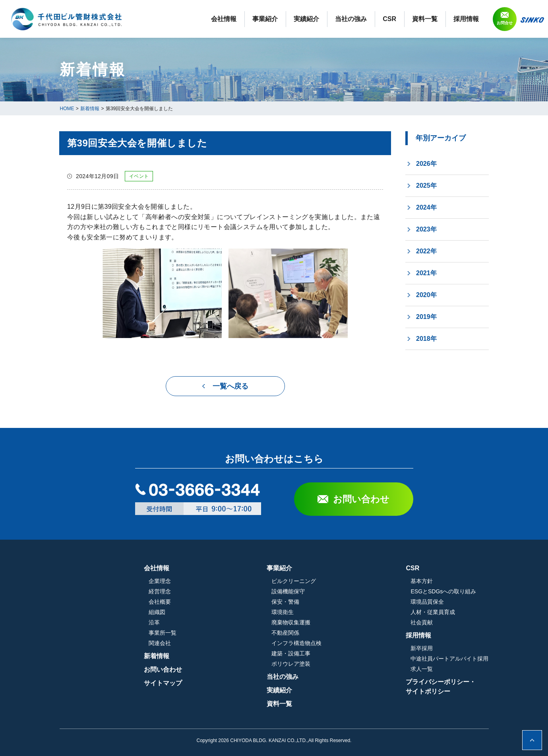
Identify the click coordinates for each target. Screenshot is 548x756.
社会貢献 (422, 622)
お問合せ (505, 23)
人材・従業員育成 (433, 612)
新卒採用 (422, 648)
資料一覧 (425, 19)
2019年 (426, 317)
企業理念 (244, 581)
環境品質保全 (427, 602)
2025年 (426, 186)
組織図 (241, 612)
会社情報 (224, 19)
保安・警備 (327, 602)
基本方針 (422, 581)
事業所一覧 (247, 633)
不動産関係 (327, 633)
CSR (389, 19)
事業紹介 (265, 19)
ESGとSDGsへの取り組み (443, 591)
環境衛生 (325, 612)
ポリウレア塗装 (333, 664)
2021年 (426, 273)
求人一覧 (422, 669)
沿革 (238, 622)
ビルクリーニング (336, 581)
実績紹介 (306, 19)
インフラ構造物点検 (339, 643)
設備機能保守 (330, 591)
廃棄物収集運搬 (333, 622)
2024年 (426, 207)
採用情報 (466, 19)
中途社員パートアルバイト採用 (449, 659)
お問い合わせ (361, 499)
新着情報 (241, 656)
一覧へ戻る (230, 386)
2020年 (426, 295)
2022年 (426, 251)
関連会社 (244, 643)
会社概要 (244, 602)
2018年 (426, 339)
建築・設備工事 (333, 653)
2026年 (426, 164)
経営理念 (244, 591)
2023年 (426, 229)
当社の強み (351, 19)
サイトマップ (247, 683)
